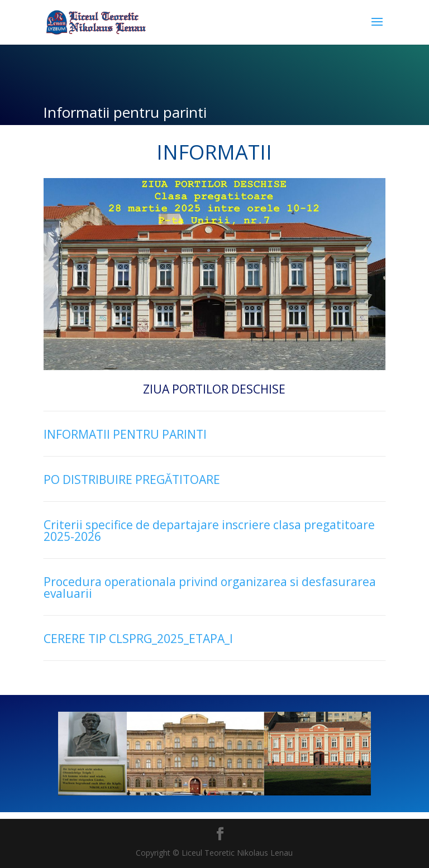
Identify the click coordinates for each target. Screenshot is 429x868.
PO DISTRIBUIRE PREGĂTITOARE (132, 479)
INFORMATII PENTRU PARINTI (125, 434)
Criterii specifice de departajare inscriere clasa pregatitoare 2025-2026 (209, 531)
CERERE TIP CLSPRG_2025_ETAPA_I (138, 639)
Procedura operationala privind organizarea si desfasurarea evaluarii (210, 588)
